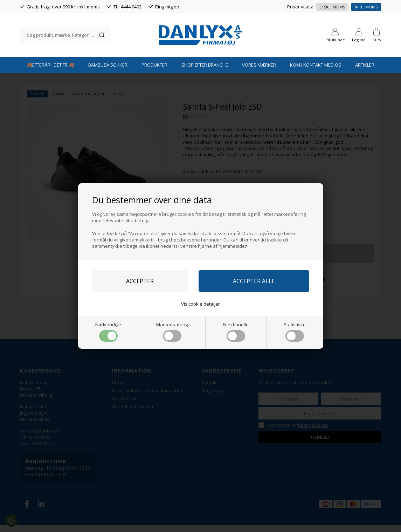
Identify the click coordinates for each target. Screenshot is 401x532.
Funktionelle (236, 332)
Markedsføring (172, 332)
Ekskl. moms (332, 7)
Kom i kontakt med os (316, 72)
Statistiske (295, 332)
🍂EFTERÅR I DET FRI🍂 (50, 72)
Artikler (365, 72)
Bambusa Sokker (108, 72)
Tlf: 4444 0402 (127, 7)
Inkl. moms (366, 7)
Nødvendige (108, 332)
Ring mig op (167, 7)
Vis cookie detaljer (200, 304)
